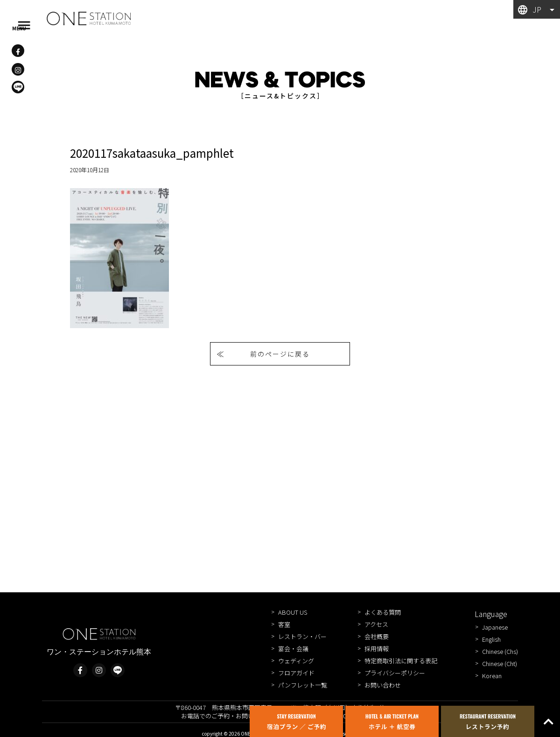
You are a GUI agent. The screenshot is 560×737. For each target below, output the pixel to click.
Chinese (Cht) (500, 663)
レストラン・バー (302, 636)
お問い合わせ (383, 685)
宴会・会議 (293, 649)
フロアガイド (296, 673)
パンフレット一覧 (303, 685)
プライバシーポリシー (395, 673)
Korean (492, 676)
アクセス (376, 624)
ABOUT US (293, 612)
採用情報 (377, 649)
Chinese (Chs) (500, 651)
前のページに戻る (280, 354)
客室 (284, 624)
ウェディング (296, 661)
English (491, 639)
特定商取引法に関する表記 (401, 661)
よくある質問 (383, 612)
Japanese (495, 627)
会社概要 (377, 636)
